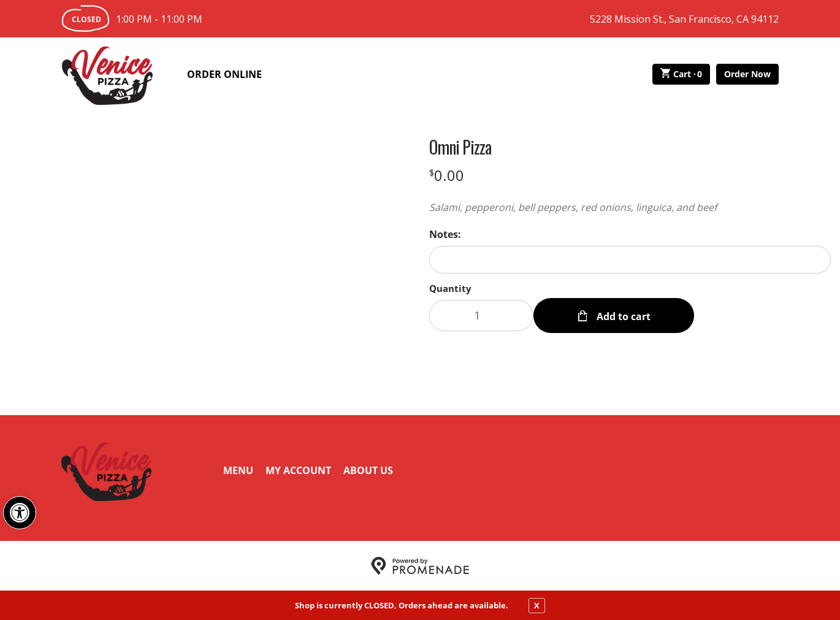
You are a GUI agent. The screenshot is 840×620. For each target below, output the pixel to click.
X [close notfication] (537, 605)
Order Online (224, 74)
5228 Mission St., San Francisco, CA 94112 (684, 19)
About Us (368, 470)
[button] (20, 513)
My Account (298, 470)
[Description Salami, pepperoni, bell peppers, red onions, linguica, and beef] (630, 207)
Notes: (445, 234)
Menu (238, 470)
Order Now (747, 74)
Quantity (450, 288)
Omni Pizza (460, 147)
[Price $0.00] (447, 175)
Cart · (682, 74)
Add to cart (622, 315)
